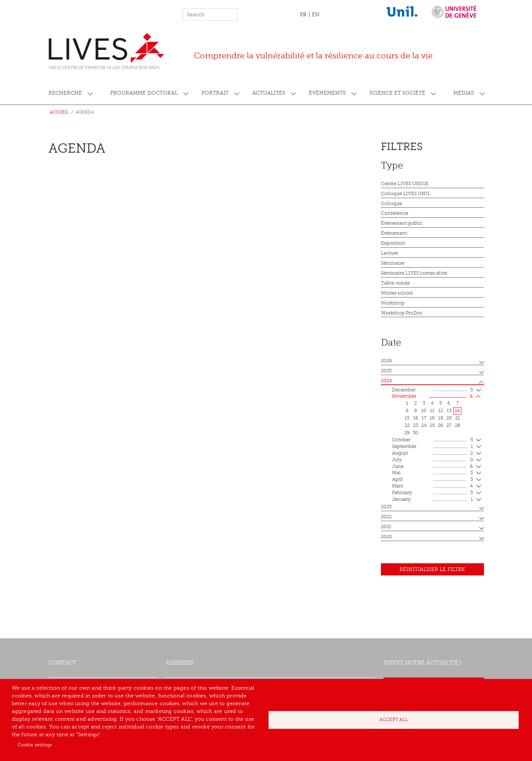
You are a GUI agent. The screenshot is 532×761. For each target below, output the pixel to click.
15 (407, 418)
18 (432, 418)
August (432, 453)
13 (449, 411)
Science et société (397, 93)
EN (316, 15)
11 (432, 411)
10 (424, 411)
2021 (386, 527)
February (432, 493)
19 (441, 418)
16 (416, 418)
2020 (386, 537)
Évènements (327, 93)
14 (457, 411)
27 (449, 425)
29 (407, 433)
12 (441, 411)
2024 (386, 381)
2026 (386, 361)
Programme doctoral (144, 93)
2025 (386, 371)
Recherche (65, 93)
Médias (464, 93)
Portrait (215, 93)
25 (432, 425)
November (432, 397)
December (432, 390)
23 (416, 425)
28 (458, 425)
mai (432, 473)
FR (303, 14)
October (432, 440)
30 (415, 433)
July (432, 460)
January (432, 500)
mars (432, 486)
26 (441, 425)
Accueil (59, 112)
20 (449, 418)
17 (424, 418)
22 (407, 425)
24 (424, 425)
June (432, 467)
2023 (386, 507)
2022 (386, 517)
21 (458, 418)
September (432, 447)
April (432, 480)
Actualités (269, 93)
